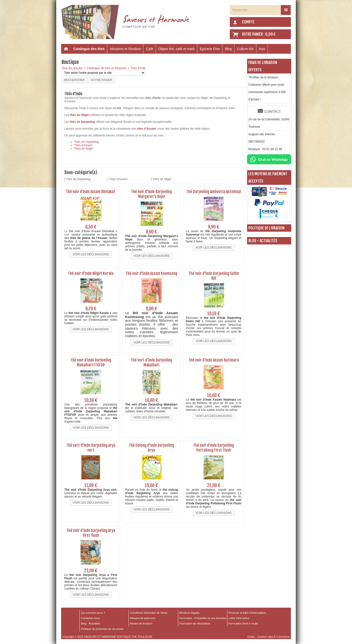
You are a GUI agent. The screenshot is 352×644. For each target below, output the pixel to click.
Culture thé (245, 49)
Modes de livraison (141, 623)
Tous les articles (72, 68)
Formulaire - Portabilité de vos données (203, 618)
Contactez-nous (90, 618)
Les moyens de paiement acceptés (268, 177)
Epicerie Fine (210, 49)
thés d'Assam (147, 129)
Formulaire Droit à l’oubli (243, 623)
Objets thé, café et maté (177, 49)
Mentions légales (190, 613)
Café (150, 49)
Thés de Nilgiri (83, 149)
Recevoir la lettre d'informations (247, 613)
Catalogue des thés (89, 49)
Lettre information (239, 618)
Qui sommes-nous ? (93, 613)
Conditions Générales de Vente (149, 613)
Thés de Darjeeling (86, 142)
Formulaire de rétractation (195, 623)
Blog (228, 49)
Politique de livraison (266, 228)
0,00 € (270, 34)
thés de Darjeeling (82, 122)
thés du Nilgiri (80, 115)
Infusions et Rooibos (125, 49)
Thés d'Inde (138, 68)
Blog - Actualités (263, 241)
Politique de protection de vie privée (102, 629)
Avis (262, 49)
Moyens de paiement (143, 618)
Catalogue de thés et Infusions (106, 68)
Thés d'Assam (83, 145)
